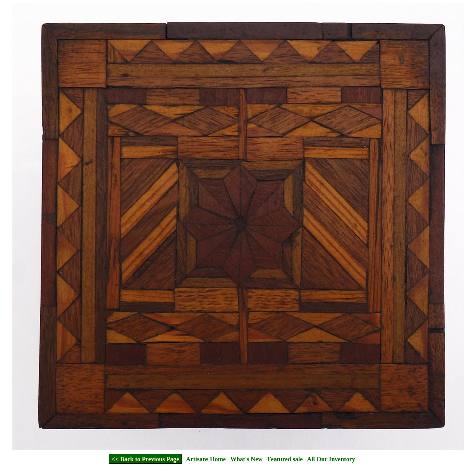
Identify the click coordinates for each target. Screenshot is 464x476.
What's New (247, 459)
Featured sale (285, 459)
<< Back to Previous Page (145, 459)
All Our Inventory (331, 459)
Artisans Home (206, 459)
